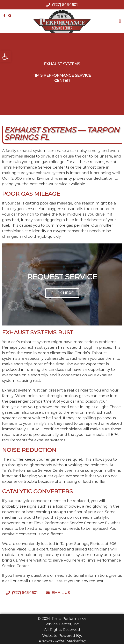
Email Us (58, 593)
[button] (120, 21)
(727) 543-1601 (62, 5)
